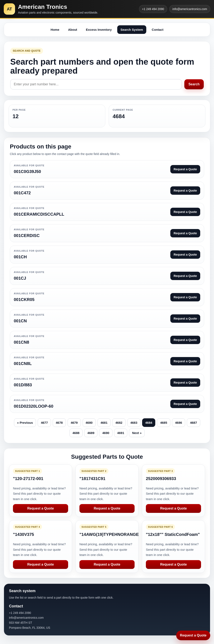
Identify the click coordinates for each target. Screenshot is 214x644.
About (73, 30)
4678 (59, 423)
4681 (104, 423)
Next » (137, 433)
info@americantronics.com (190, 9)
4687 (193, 423)
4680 (89, 423)
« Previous (25, 423)
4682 (119, 423)
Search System (132, 30)
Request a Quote (40, 508)
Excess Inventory (99, 30)
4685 (164, 423)
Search (194, 84)
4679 (74, 423)
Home (55, 30)
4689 (91, 433)
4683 (134, 423)
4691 (121, 433)
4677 (44, 423)
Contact (158, 30)
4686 (179, 423)
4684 (149, 423)
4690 (106, 433)
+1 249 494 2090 (153, 9)
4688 (76, 433)
